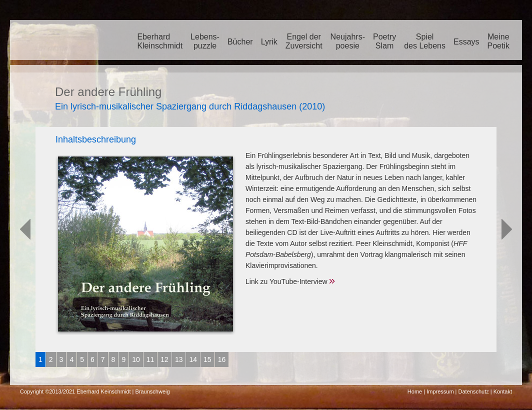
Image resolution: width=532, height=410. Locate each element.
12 (164, 359)
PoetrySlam (384, 41)
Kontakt (503, 391)
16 (222, 359)
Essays (466, 42)
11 (150, 359)
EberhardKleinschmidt (160, 41)
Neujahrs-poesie (348, 41)
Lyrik (269, 42)
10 (136, 359)
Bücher (240, 42)
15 (207, 359)
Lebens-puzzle (205, 41)
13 (179, 359)
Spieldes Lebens (425, 41)
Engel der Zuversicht (304, 41)
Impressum (440, 391)
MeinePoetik (498, 41)
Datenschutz (474, 391)
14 (193, 359)
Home (415, 391)
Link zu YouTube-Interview (286, 281)
